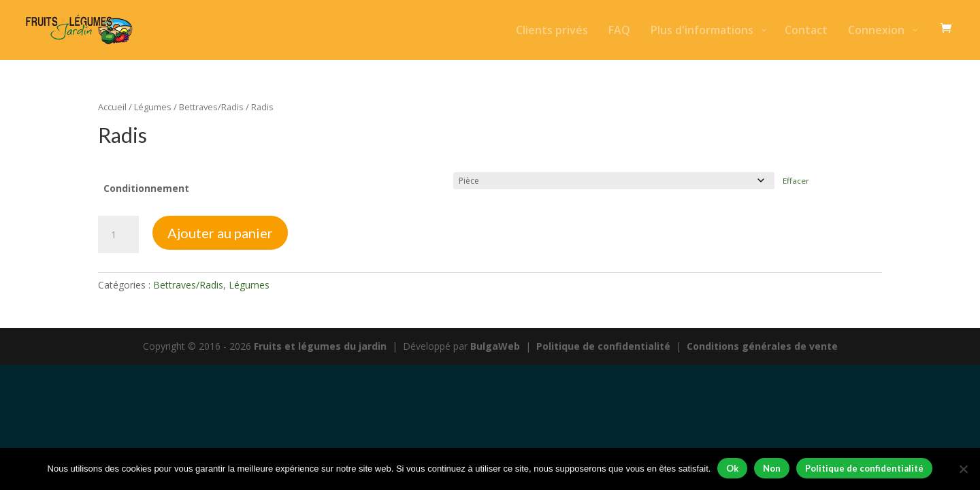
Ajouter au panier (220, 233)
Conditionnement (146, 188)
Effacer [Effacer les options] (796, 181)
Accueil (112, 107)
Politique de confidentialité (603, 346)
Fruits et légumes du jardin (320, 346)
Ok (732, 468)
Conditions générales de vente (762, 346)
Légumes (153, 107)
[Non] (963, 469)
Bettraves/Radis (211, 107)
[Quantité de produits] (118, 235)
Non (772, 468)
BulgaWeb (495, 346)
